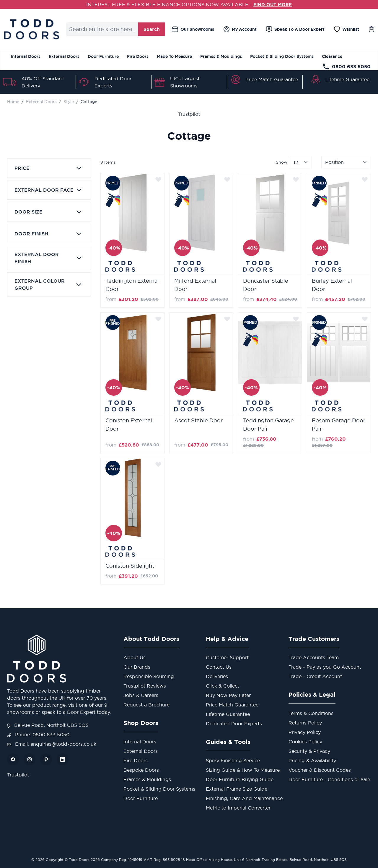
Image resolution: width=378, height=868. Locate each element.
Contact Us (219, 667)
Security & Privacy (309, 751)
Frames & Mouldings (221, 56)
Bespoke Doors (141, 770)
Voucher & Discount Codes (320, 770)
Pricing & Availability (312, 760)
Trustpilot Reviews (145, 686)
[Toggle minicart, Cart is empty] (372, 29)
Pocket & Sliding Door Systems (282, 56)
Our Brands (137, 667)
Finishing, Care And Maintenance (244, 798)
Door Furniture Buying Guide (240, 779)
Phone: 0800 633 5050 (38, 735)
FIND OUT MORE (273, 4)
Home (13, 102)
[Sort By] (346, 162)
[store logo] (31, 29)
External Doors (64, 56)
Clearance (332, 56)
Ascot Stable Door (198, 420)
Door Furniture (103, 56)
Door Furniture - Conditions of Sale (329, 779)
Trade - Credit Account (315, 676)
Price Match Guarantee (272, 79)
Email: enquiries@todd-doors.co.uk (52, 744)
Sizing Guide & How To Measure (243, 770)
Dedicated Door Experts (234, 724)
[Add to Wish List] (158, 179)
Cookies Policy (305, 742)
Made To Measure (174, 56)
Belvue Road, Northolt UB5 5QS (48, 725)
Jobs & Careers (141, 695)
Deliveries (217, 676)
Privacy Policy (305, 732)
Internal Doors (26, 56)
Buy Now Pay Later (228, 695)
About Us (135, 657)
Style (69, 102)
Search (152, 29)
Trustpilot (189, 114)
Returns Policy (305, 723)
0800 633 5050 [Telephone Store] (347, 66)
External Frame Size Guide (237, 789)
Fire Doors (138, 56)
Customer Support (227, 657)
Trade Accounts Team (314, 657)
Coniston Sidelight (130, 566)
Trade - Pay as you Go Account (325, 667)
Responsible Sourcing (149, 676)
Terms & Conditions (311, 713)
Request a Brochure (146, 705)
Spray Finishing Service (233, 760)
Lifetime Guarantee (347, 79)
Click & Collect (223, 686)
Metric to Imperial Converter (238, 808)
